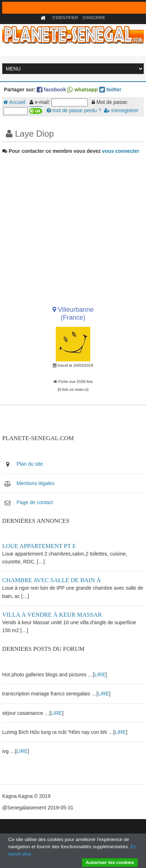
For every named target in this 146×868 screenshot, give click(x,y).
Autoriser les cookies (110, 862)
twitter (110, 90)
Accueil (14, 102)
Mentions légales (35, 483)
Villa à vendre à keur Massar (52, 615)
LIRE (100, 675)
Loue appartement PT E (39, 546)
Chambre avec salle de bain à (51, 580)
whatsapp (82, 90)
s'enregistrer (121, 110)
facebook (51, 90)
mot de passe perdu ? (74, 110)
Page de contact (35, 502)
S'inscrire (94, 18)
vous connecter (121, 151)
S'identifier (65, 18)
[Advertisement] (72, 227)
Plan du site (30, 464)
